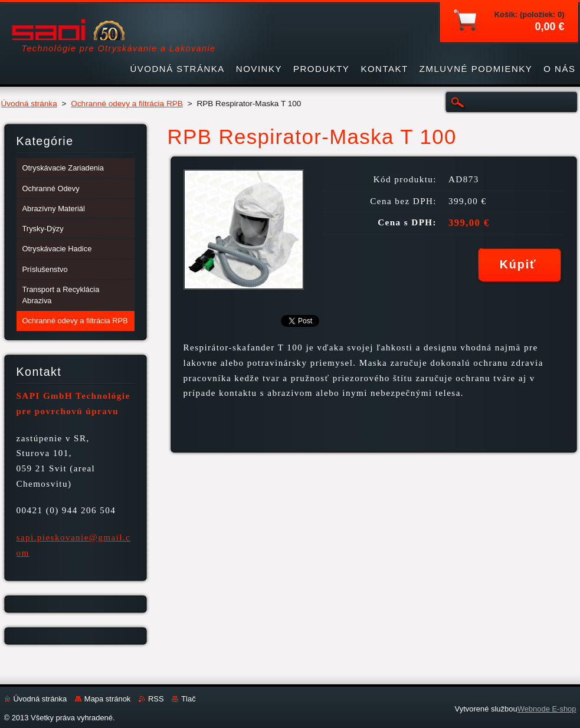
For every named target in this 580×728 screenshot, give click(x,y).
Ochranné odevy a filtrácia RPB (127, 104)
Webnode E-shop (547, 709)
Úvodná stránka (29, 104)
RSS (156, 699)
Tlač (188, 699)
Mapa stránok (107, 699)
